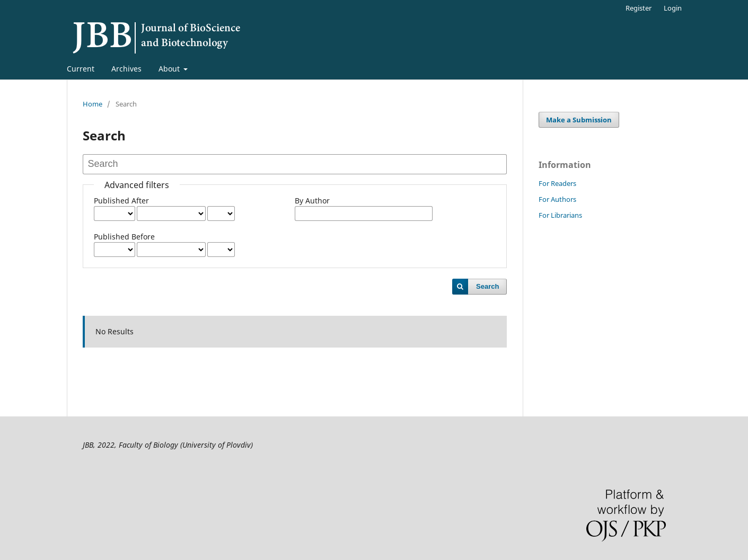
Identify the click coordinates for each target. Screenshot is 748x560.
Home (93, 104)
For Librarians (560, 215)
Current (81, 69)
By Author (312, 201)
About (170, 69)
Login (673, 8)
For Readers (557, 183)
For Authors (557, 199)
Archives (126, 69)
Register (639, 8)
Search (487, 286)
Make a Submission (579, 120)
